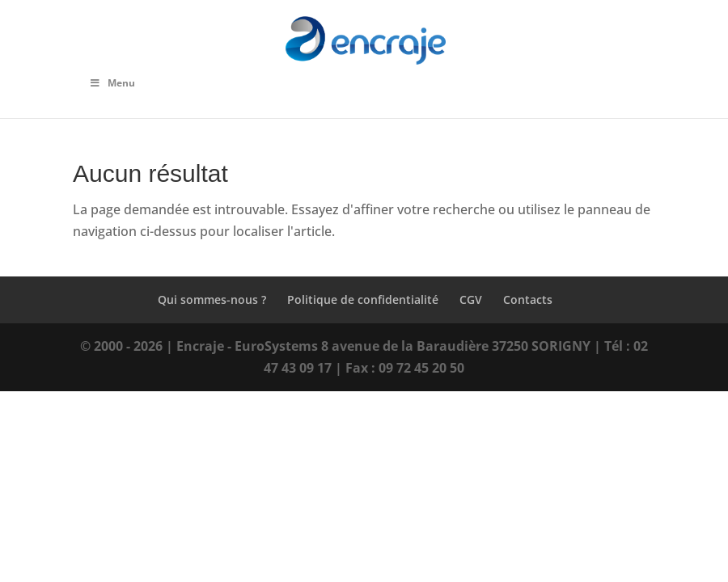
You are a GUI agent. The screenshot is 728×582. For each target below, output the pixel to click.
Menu (112, 83)
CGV (471, 299)
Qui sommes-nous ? (212, 299)
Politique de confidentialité (363, 299)
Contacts (528, 299)
